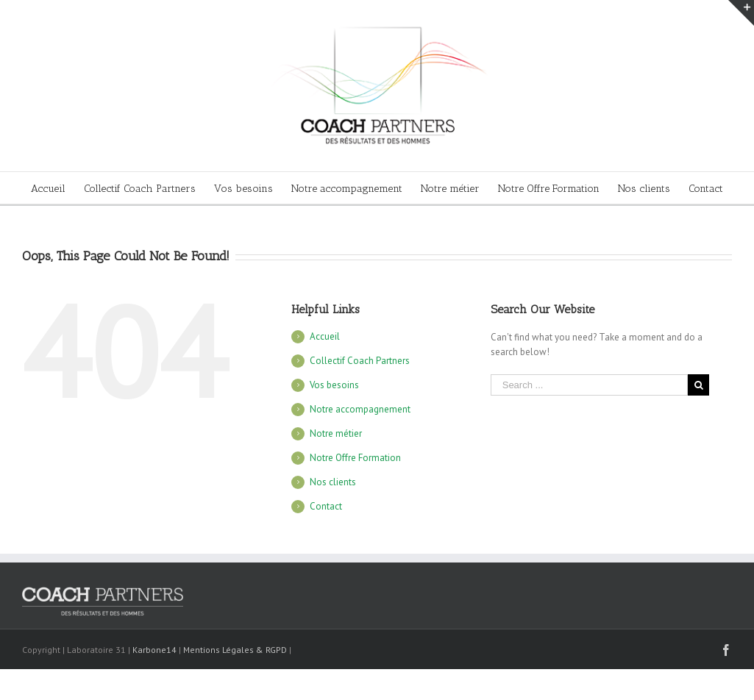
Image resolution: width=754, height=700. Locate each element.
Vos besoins (334, 385)
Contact (326, 506)
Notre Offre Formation (355, 458)
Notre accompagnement (360, 409)
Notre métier (336, 433)
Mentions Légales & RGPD (235, 650)
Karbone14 (154, 650)
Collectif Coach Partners (360, 361)
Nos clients (333, 482)
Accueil (325, 336)
